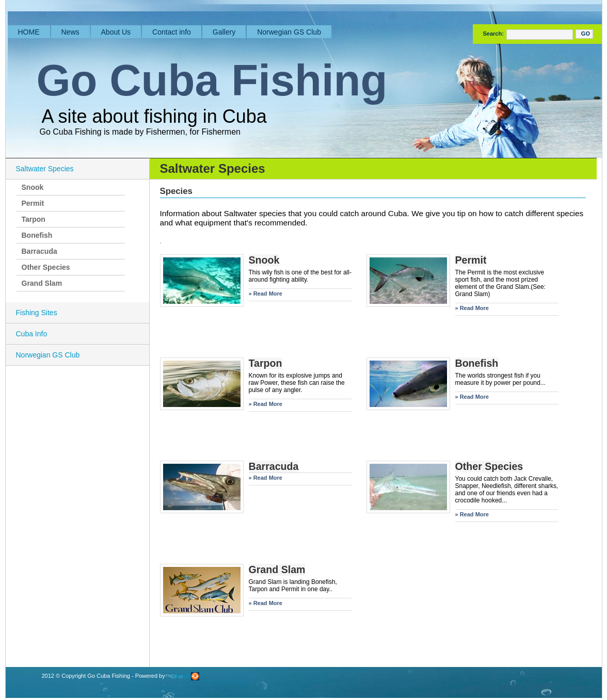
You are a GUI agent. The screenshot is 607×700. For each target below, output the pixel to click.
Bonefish (37, 235)
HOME (29, 32)
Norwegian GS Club (289, 32)
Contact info (172, 32)
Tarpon (34, 219)
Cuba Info (32, 334)
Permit (33, 203)
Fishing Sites (37, 313)
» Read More (266, 294)
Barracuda (39, 251)
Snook (33, 187)
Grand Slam (42, 283)
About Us (116, 32)
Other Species (46, 267)
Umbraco (183, 676)
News (70, 32)
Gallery (224, 32)
